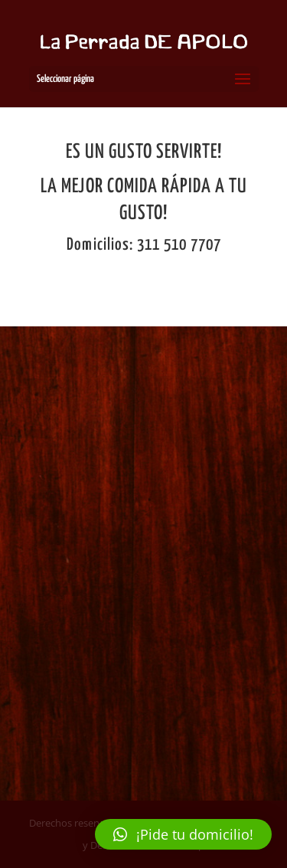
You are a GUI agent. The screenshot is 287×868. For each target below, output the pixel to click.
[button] (183, 834)
